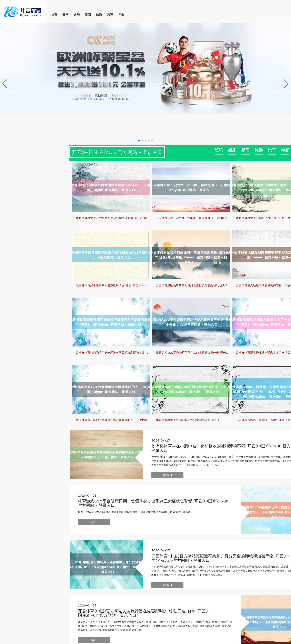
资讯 (65, 15)
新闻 (88, 15)
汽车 (110, 15)
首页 (54, 15)
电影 (121, 15)
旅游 (99, 15)
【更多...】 (167, 475)
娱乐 (77, 15)
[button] (286, 84)
